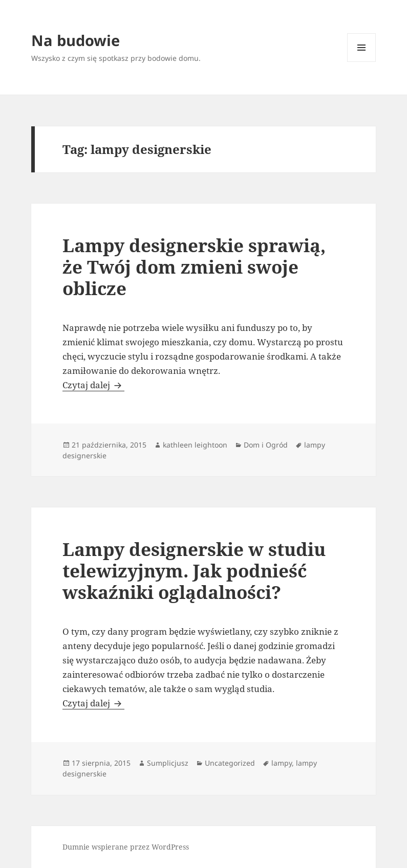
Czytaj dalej (93, 385)
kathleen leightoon (195, 445)
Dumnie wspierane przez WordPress (126, 847)
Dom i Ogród (266, 445)
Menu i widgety (362, 62)
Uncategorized (230, 763)
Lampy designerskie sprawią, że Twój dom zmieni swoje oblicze (194, 267)
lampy (282, 763)
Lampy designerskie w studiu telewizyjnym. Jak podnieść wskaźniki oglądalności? (194, 571)
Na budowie (76, 40)
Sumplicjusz (168, 763)
